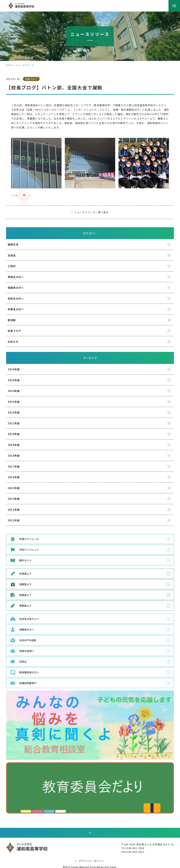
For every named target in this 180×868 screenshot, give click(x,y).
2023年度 (18, 399)
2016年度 (18, 475)
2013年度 (18, 507)
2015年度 (18, 485)
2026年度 (18, 367)
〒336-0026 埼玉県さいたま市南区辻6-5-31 (144, 841)
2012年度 (18, 518)
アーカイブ (90, 355)
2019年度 (18, 442)
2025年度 (18, 378)
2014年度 (18, 496)
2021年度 (18, 421)
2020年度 (18, 432)
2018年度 (18, 453)
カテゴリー (90, 231)
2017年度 (18, 464)
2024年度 (18, 388)
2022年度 (18, 410)
